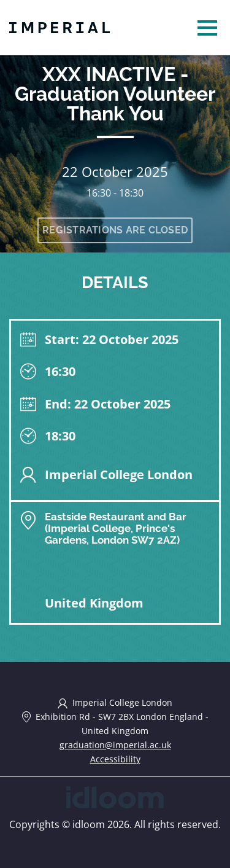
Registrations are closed (115, 230)
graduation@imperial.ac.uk (115, 745)
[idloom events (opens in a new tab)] (115, 796)
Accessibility (115, 759)
